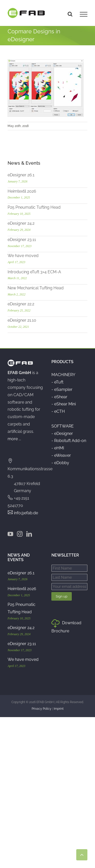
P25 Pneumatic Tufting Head (34, 207)
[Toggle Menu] (84, 14)
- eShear (59, 397)
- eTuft (57, 382)
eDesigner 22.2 (21, 304)
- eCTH (58, 411)
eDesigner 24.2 (21, 223)
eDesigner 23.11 (22, 240)
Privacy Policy (42, 709)
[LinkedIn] (29, 534)
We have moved (23, 256)
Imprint (59, 709)
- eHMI (58, 448)
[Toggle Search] (70, 14)
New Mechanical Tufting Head (36, 288)
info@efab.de (26, 513)
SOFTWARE (63, 426)
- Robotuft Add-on (69, 441)
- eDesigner (62, 433)
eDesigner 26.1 (21, 175)
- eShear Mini (64, 404)
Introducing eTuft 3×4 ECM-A (34, 272)
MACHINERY (63, 375)
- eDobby (60, 463)
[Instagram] (20, 534)
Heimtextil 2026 (22, 191)
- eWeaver (61, 455)
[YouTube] (10, 534)
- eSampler (62, 389)
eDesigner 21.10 (22, 320)
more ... (14, 439)
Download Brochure (66, 627)
